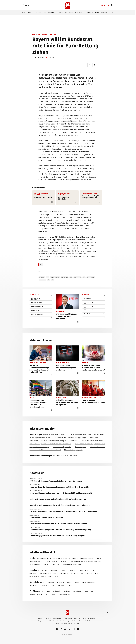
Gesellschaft (90, 13)
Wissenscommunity (36, 561)
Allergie (42, 582)
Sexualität (61, 585)
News (24, 13)
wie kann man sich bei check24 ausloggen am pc (70, 438)
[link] (112, 5)
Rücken (44, 585)
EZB (53, 280)
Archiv (99, 558)
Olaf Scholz (57, 591)
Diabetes (51, 582)
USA (86, 591)
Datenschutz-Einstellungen (87, 621)
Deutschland (41, 31)
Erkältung (60, 582)
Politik (97, 13)
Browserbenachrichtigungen (71, 623)
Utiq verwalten (43, 621)
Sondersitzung (91, 277)
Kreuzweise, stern (81, 447)
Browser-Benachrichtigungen (72, 564)
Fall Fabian (38, 13)
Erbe (93, 570)
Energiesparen (84, 570)
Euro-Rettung (65, 277)
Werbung (75, 621)
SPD (47, 594)
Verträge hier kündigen (64, 621)
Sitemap (63, 561)
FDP (93, 591)
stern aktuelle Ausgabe (77, 561)
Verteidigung (77, 591)
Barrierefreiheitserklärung (53, 618)
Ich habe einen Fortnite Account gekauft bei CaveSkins (59, 441)
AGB (80, 618)
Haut (69, 582)
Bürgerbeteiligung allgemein (73, 450)
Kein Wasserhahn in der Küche (81, 435)
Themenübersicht (51, 561)
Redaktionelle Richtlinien (70, 618)
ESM (84, 277)
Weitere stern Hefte (95, 561)
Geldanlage (33, 573)
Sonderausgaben (35, 564)
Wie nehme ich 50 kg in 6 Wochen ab (55, 435)
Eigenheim (72, 570)
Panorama (104, 13)
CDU (49, 280)
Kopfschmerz (34, 585)
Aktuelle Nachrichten (86, 558)
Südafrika (72, 573)
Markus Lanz (51, 13)
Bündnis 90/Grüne (64, 594)
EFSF (48, 277)
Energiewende (45, 591)
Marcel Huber (42, 280)
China (63, 570)
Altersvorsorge (43, 570)
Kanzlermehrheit (55, 277)
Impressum (41, 618)
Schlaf (52, 585)
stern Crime (79, 13)
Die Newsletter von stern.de (46, 558)
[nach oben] (107, 613)
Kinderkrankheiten (88, 582)
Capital (71, 13)
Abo (105, 5)
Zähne (70, 585)
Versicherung (91, 573)
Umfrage (67, 591)
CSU (71, 277)
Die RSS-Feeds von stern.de (67, 558)
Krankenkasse (44, 573)
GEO (66, 13)
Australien (55, 570)
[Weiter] (112, 13)
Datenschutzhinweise (89, 618)
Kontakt (58, 623)
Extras (29, 13)
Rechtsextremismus (36, 594)
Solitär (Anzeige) (53, 576)
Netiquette (52, 621)
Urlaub (81, 573)
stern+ (61, 13)
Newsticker (37, 473)
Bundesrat (42, 277)
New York (63, 573)
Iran (45, 13)
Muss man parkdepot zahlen (62, 447)
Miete (54, 573)
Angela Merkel (77, 277)
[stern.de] (67, 5)
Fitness (76, 582)
